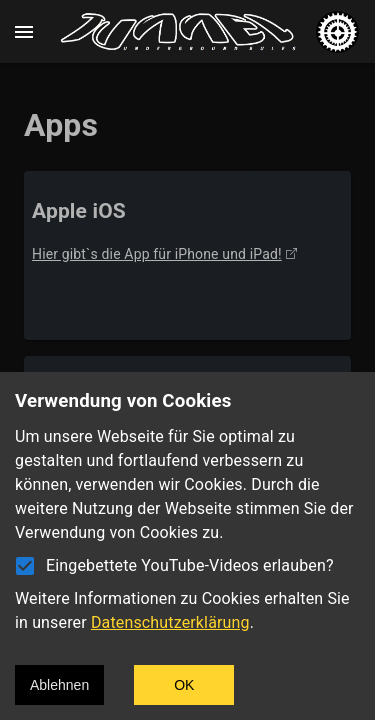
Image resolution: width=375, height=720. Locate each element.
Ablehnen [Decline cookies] (59, 685)
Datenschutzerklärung (170, 622)
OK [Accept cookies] (184, 685)
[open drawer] (24, 32)
